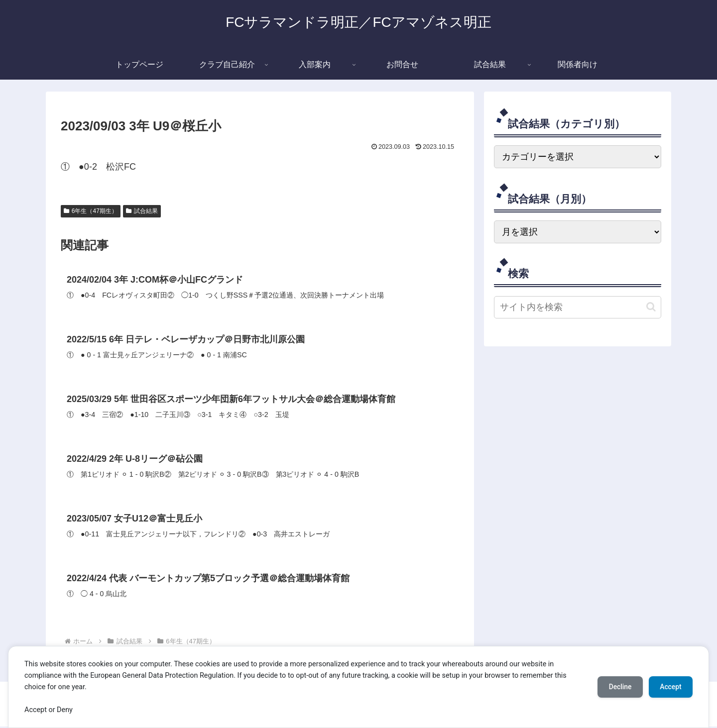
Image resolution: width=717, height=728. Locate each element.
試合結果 (142, 211)
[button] (651, 307)
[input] (578, 307)
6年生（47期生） (91, 211)
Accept (670, 687)
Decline (617, 687)
